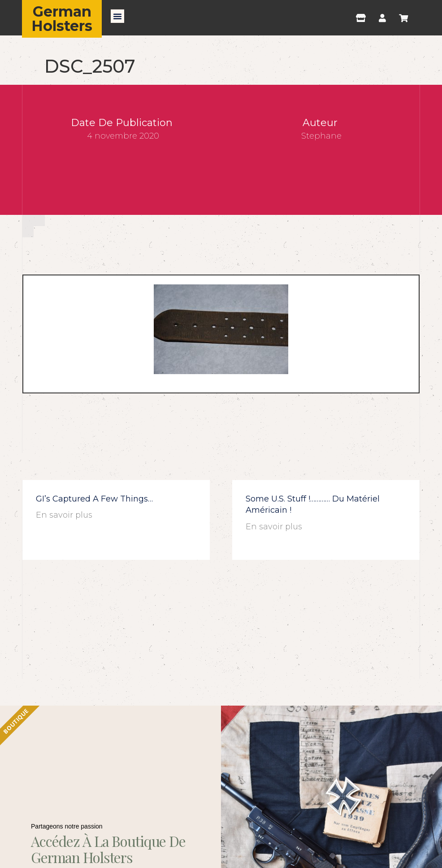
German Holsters (62, 19)
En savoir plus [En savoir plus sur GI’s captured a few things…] (64, 515)
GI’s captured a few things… (94, 499)
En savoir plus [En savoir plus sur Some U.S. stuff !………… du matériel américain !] (274, 527)
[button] (117, 16)
